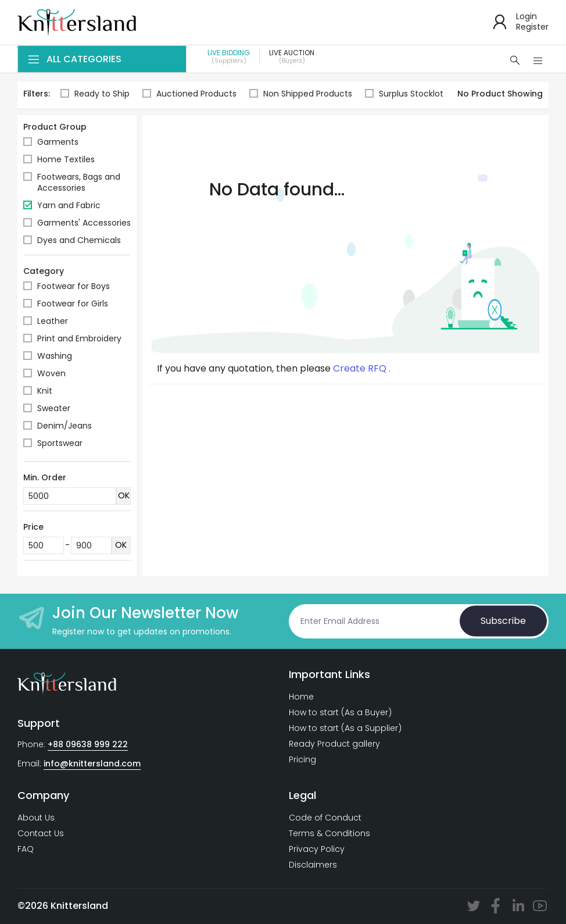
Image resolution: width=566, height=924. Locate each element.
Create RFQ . (362, 369)
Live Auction (292, 57)
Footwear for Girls (73, 304)
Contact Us (41, 833)
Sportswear (60, 443)
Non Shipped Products (301, 94)
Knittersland (79, 906)
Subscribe (503, 621)
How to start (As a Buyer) (340, 712)
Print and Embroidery (79, 338)
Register (532, 27)
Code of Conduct (325, 818)
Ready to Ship (95, 94)
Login (526, 16)
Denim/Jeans (65, 426)
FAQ (26, 849)
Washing (55, 356)
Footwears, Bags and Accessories (79, 182)
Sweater (54, 408)
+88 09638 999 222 (88, 744)
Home (301, 697)
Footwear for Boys (74, 286)
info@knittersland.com (92, 764)
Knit (45, 391)
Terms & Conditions (329, 833)
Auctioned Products (189, 94)
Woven (51, 373)
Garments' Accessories (84, 223)
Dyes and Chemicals (79, 240)
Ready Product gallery (334, 744)
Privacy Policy (317, 849)
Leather (53, 321)
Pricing (302, 759)
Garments (58, 142)
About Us (36, 818)
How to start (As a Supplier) (345, 728)
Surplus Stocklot (404, 94)
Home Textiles (66, 159)
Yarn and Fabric (69, 205)
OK (124, 495)
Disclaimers (313, 865)
